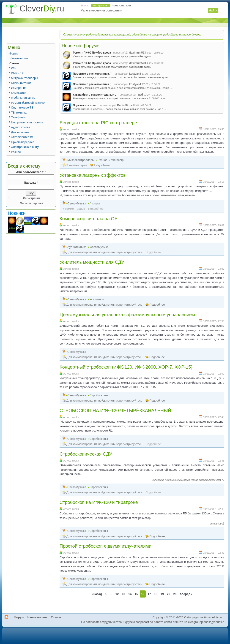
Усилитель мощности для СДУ (92, 262)
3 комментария (77, 165)
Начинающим (19, 58)
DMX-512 (17, 73)
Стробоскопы (99, 395)
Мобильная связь (23, 98)
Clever (42, 9)
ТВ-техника (19, 113)
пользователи (121, 5)
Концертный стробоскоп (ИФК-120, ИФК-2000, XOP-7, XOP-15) (126, 367)
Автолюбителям (22, 137)
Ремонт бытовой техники (28, 103)
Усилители (97, 299)
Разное (16, 152)
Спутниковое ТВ (22, 107)
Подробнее (102, 165)
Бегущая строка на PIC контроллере (98, 123)
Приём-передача (23, 142)
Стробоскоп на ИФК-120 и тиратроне (99, 502)
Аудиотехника (21, 127)
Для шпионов (20, 132)
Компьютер (19, 93)
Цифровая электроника (27, 122)
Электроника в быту (25, 147)
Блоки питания (21, 83)
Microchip (117, 160)
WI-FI (15, 68)
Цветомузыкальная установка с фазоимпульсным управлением (127, 315)
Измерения (19, 88)
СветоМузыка (77, 203)
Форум (14, 53)
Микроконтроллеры (25, 78)
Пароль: (31, 183)
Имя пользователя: (31, 172)
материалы (101, 5)
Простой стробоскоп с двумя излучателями (105, 546)
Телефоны (18, 117)
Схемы (14, 63)
